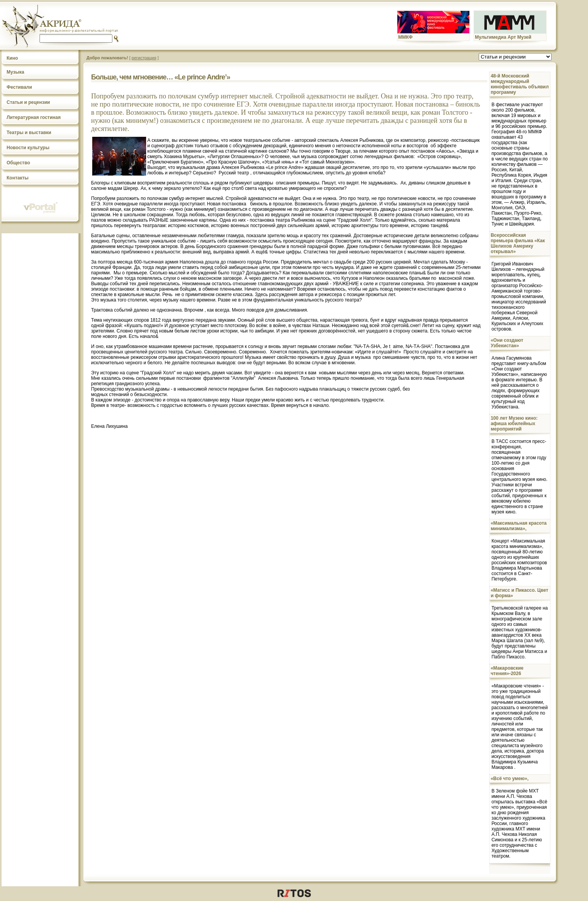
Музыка (15, 72)
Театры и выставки (29, 133)
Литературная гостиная (34, 117)
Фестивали (19, 87)
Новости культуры (28, 148)
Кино (12, 58)
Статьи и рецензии (28, 102)
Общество (18, 163)
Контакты (18, 178)
